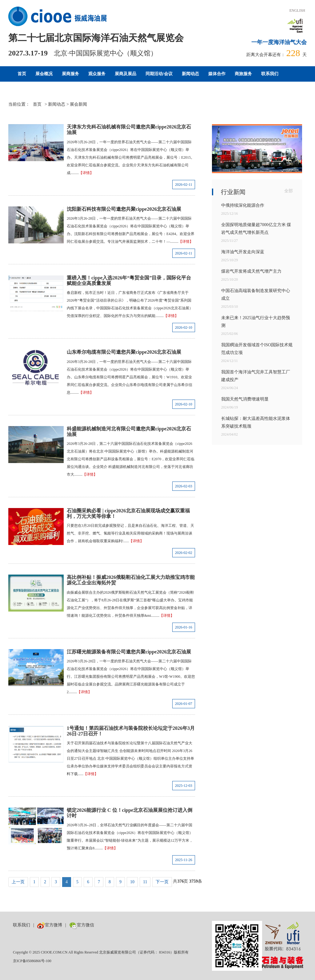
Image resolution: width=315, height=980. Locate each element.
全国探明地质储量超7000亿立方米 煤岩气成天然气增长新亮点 (256, 229)
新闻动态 (190, 74)
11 (145, 882)
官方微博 (50, 925)
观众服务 (97, 74)
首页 (22, 74)
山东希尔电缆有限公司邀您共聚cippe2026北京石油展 (124, 352)
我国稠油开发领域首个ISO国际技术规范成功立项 (257, 349)
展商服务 (70, 74)
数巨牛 (104, 925)
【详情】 (86, 173)
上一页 (18, 882)
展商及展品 (126, 74)
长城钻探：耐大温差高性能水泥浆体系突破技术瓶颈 (256, 422)
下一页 (162, 882)
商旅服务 (243, 74)
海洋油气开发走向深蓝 (243, 252)
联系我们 (270, 74)
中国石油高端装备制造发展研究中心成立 (256, 295)
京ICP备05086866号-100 (32, 961)
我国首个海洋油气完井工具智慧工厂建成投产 (256, 376)
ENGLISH (297, 10)
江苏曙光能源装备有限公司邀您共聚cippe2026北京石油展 (129, 652)
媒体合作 (217, 74)
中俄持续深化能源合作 (243, 205)
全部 (289, 191)
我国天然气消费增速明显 (245, 399)
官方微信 (82, 925)
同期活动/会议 (159, 74)
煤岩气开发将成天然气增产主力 (251, 271)
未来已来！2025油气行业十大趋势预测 (256, 322)
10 (132, 882)
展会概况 (44, 74)
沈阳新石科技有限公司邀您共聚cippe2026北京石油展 (124, 209)
